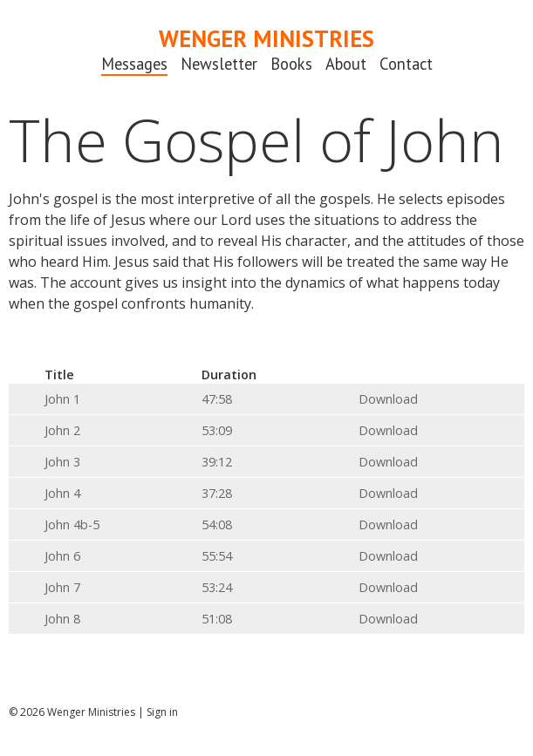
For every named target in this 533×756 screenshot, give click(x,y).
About (346, 64)
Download (388, 399)
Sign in (162, 712)
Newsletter (219, 64)
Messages (134, 64)
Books (291, 64)
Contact (406, 64)
